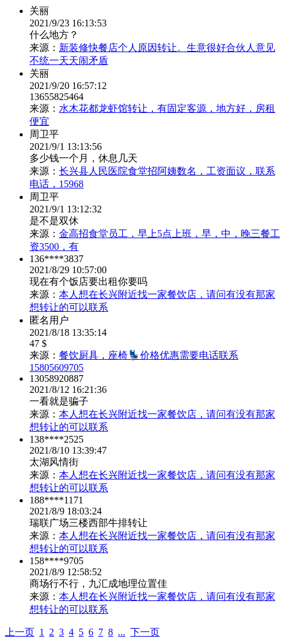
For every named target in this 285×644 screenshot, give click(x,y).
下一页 (145, 632)
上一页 (20, 632)
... (122, 632)
